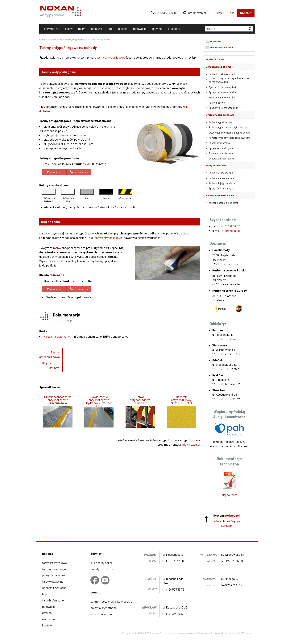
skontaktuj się (79, 172)
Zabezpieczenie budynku (220, 195)
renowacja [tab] (140, 29)
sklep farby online (101, 563)
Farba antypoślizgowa (220, 122)
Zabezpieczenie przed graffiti (224, 203)
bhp (45, 594)
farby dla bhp (56, 40)
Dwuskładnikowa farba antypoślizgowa (229, 133)
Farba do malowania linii (222, 74)
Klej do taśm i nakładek (51, 365)
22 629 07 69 (229, 354)
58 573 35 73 (229, 369)
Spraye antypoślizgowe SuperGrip (140, 400)
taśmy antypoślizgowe (100, 40)
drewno (47, 613)
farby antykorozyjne (55, 569)
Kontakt (246, 13)
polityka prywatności (104, 608)
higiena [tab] (123, 29)
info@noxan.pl (195, 13)
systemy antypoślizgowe (76, 40)
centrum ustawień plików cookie (111, 601)
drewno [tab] (157, 29)
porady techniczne (102, 569)
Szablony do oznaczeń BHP (223, 108)
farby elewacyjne (53, 581)
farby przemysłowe (54, 563)
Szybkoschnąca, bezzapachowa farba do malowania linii (229, 80)
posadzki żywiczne (54, 588)
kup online (54, 172)
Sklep (218, 13)
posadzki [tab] (96, 29)
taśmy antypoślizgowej (108, 238)
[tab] (229, 29)
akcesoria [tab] (174, 29)
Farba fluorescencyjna (221, 173)
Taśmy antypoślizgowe (50, 354)
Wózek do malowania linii (222, 97)
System (226, 515)
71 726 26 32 (229, 399)
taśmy (57, 248)
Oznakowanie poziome (218, 67)
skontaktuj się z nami (219, 47)
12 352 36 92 (229, 384)
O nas (231, 13)
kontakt (47, 625)
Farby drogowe (217, 103)
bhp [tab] (110, 29)
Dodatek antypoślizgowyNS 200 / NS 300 (181, 400)
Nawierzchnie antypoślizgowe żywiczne (230, 138)
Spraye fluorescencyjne (222, 188)
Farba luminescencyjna (221, 178)
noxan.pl (43, 40)
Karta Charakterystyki (57, 336)
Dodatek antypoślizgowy (222, 159)
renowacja (49, 607)
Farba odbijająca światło (222, 183)
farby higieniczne (53, 600)
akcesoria (48, 619)
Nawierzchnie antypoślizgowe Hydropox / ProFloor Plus (99, 401)
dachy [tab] (69, 29)
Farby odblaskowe (216, 165)
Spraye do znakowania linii (223, 92)
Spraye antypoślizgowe (221, 148)
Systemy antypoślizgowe (220, 115)
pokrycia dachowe (54, 575)
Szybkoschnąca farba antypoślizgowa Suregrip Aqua (58, 400)
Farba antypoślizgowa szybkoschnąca (229, 127)
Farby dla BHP (215, 59)
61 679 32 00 (164, 13)
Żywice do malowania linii (222, 87)
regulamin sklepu (101, 614)
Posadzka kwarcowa (220, 143)
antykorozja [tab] (52, 29)
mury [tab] (81, 29)
